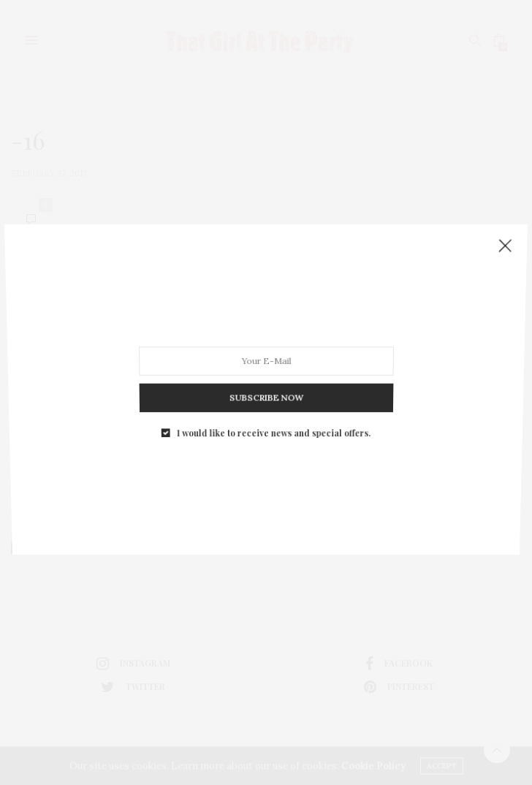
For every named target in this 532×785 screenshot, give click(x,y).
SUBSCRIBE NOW (266, 393)
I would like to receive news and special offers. (273, 426)
